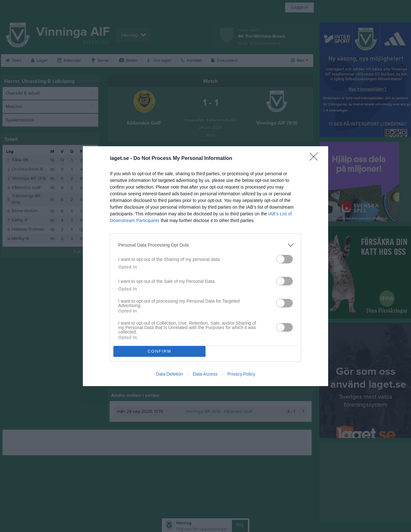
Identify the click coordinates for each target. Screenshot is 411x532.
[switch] (285, 259)
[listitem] (205, 245)
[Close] (316, 159)
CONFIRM (159, 351)
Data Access (205, 374)
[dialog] (205, 266)
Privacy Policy (241, 374)
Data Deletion (169, 374)
